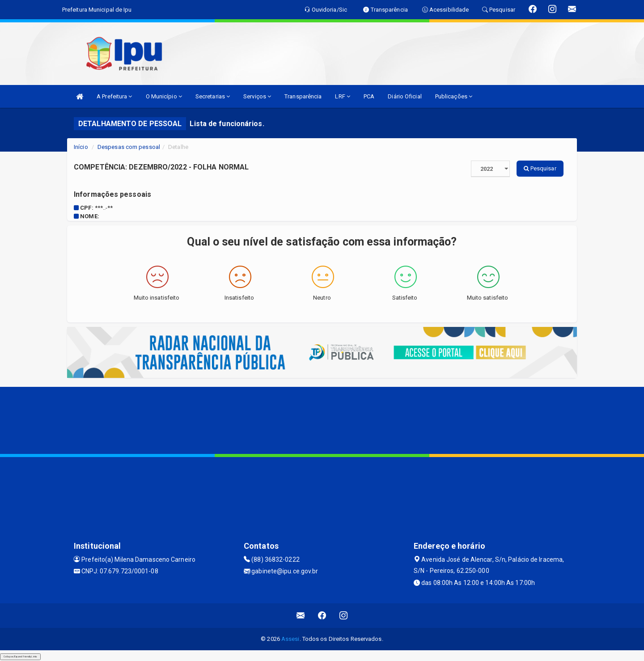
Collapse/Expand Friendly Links (20, 657)
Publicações (454, 96)
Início (81, 147)
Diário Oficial (405, 96)
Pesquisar (540, 168)
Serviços (257, 96)
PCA (369, 96)
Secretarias (213, 96)
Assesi (290, 639)
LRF (343, 96)
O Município (164, 96)
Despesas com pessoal (129, 147)
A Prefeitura (114, 96)
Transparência (303, 96)
